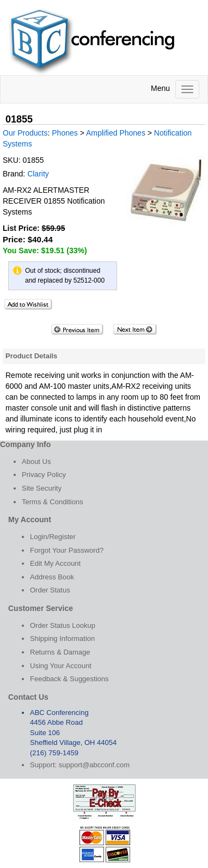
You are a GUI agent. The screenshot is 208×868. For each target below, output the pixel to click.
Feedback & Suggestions (69, 679)
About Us (36, 461)
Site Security (42, 488)
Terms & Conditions (53, 502)
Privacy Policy (44, 475)
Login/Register (53, 537)
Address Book (52, 577)
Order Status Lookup (63, 625)
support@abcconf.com (94, 765)
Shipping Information (62, 638)
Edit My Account (55, 563)
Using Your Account (61, 666)
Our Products (25, 133)
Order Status (50, 590)
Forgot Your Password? (67, 550)
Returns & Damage (60, 652)
